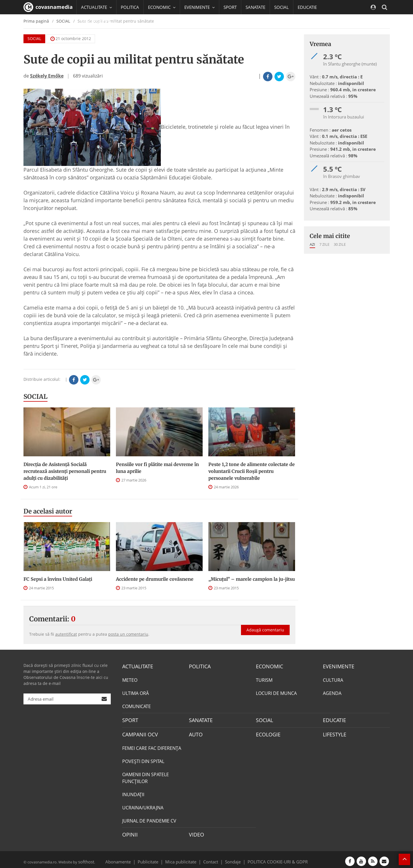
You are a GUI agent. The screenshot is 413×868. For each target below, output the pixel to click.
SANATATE (255, 7)
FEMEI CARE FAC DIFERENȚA (152, 746)
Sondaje (231, 858)
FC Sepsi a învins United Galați (58, 579)
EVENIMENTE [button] (199, 7)
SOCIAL (281, 7)
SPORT (230, 7)
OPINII (129, 832)
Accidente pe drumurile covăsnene (155, 579)
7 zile (324, 244)
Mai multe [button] (93, 36)
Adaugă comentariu (265, 624)
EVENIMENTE (337, 666)
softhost (85, 858)
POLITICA (130, 7)
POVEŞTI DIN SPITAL (143, 759)
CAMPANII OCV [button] (98, 21)
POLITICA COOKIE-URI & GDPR (270, 858)
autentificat (66, 634)
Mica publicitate (184, 858)
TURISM (264, 679)
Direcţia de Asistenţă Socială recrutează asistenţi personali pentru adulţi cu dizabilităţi (65, 471)
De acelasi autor (48, 511)
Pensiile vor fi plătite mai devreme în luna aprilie (157, 468)
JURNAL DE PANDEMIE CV (149, 818)
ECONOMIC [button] (162, 7)
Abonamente (128, 858)
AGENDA (332, 692)
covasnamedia (48, 7)
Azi (312, 244)
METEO (130, 679)
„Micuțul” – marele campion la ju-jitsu (252, 579)
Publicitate (155, 858)
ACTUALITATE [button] (96, 7)
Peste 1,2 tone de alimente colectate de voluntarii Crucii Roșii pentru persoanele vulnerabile (252, 471)
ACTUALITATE (136, 666)
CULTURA (333, 679)
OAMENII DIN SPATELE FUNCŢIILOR (146, 775)
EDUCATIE (307, 7)
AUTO (195, 732)
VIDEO (196, 832)
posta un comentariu (128, 634)
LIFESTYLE (333, 732)
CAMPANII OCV (138, 732)
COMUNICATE (137, 706)
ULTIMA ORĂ (136, 692)
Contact (211, 858)
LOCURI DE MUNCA (276, 692)
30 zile (340, 244)
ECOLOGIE (267, 732)
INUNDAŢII (133, 792)
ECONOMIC (268, 666)
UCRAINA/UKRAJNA (143, 805)
